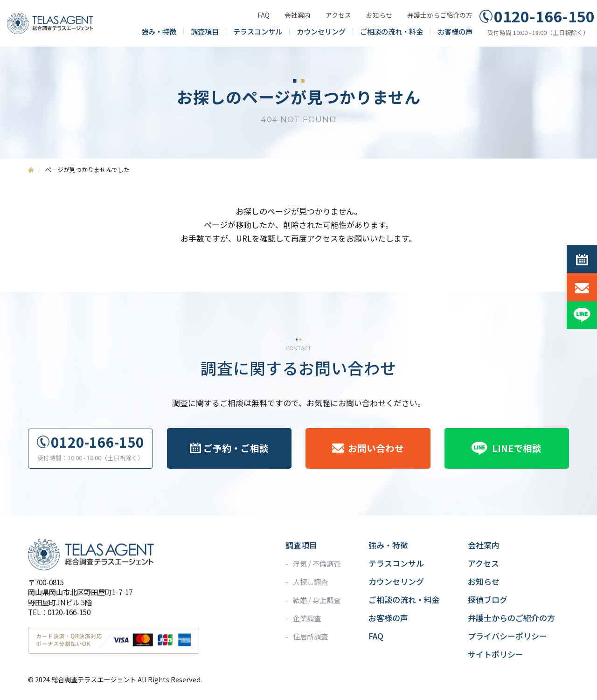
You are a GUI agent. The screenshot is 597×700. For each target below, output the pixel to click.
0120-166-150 (544, 17)
